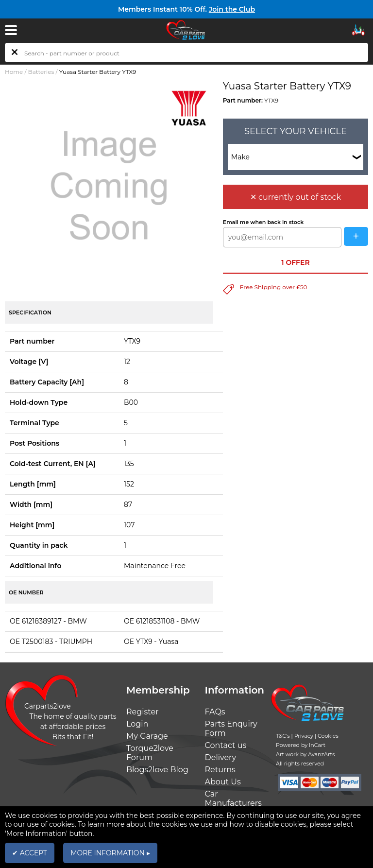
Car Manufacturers (233, 799)
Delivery (221, 757)
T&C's (283, 736)
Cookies (328, 736)
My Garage (147, 736)
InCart (317, 745)
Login (137, 724)
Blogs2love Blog (157, 770)
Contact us (226, 745)
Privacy (304, 736)
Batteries (41, 72)
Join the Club (232, 9)
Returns (220, 770)
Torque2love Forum (150, 753)
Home (14, 72)
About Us (223, 782)
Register (143, 712)
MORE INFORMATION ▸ (110, 853)
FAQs (215, 712)
